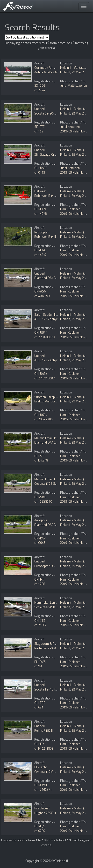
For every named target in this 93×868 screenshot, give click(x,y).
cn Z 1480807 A (45, 337)
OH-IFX (39, 744)
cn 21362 (40, 625)
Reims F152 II (43, 730)
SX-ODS (40, 85)
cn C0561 (41, 543)
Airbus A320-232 (46, 72)
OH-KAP (40, 538)
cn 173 (39, 131)
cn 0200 (40, 831)
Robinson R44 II (45, 237)
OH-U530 (41, 168)
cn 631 (39, 707)
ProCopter (42, 232)
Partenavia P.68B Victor (50, 648)
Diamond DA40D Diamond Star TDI (58, 442)
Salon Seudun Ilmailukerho (53, 315)
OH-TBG (40, 703)
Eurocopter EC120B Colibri (53, 566)
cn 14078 (40, 214)
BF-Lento (41, 767)
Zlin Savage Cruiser (48, 154)
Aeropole (41, 520)
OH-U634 (41, 415)
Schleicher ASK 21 (47, 607)
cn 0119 (40, 172)
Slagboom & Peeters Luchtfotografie (60, 644)
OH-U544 (41, 332)
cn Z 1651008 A (45, 378)
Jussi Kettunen (70, 127)
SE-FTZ (39, 127)
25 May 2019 (80, 72)
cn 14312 (40, 255)
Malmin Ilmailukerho (48, 438)
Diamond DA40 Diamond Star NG (57, 278)
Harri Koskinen (70, 209)
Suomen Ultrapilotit (48, 397)
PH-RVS (40, 662)
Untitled (39, 109)
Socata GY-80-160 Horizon (53, 113)
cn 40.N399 (42, 296)
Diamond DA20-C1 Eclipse (52, 525)
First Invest (42, 808)
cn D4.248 (41, 460)
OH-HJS (40, 826)
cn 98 (38, 666)
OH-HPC (40, 250)
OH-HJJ (39, 579)
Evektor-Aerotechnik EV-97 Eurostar (59, 401)
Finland (65, 72)
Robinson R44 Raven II (50, 196)
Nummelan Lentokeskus (51, 602)
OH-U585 (41, 374)
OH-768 (40, 621)
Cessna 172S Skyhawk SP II (53, 484)
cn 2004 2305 (43, 419)
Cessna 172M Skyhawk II (51, 772)
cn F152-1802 (44, 748)
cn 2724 (40, 90)
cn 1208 (40, 584)
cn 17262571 (43, 790)
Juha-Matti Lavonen (74, 85)
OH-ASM (40, 291)
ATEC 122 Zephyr (46, 319)
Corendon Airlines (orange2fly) (56, 68)
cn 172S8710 (43, 501)
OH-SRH (40, 497)
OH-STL (40, 456)
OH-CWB (41, 785)
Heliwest (40, 191)
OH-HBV (40, 209)
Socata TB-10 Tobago (49, 689)
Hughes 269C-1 (45, 813)
